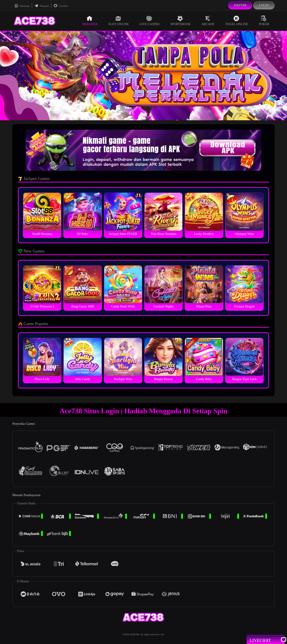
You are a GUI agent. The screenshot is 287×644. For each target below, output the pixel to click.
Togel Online (237, 21)
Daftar (240, 5)
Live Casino (150, 21)
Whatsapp (22, 6)
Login (264, 5)
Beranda (90, 21)
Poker (264, 21)
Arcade (208, 21)
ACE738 (134, 634)
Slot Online (118, 21)
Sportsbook (180, 21)
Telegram (42, 6)
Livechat (61, 6)
